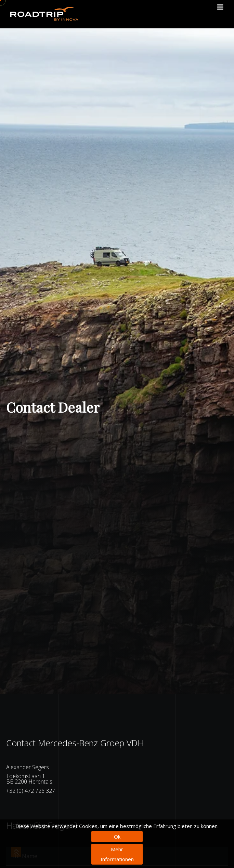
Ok (117, 837)
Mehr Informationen (117, 854)
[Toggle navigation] (220, 7)
